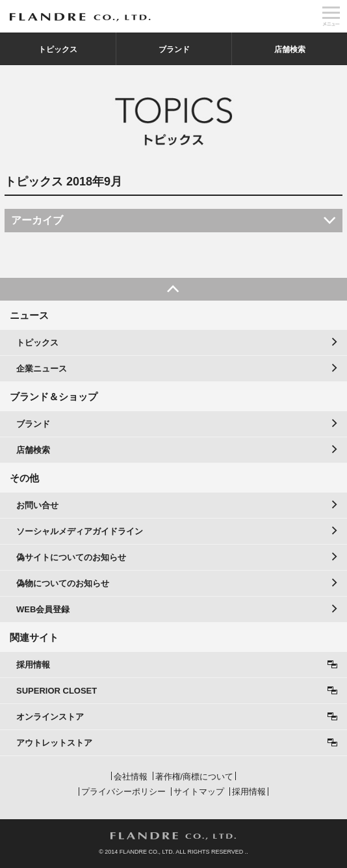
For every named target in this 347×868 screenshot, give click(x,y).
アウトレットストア (54, 743)
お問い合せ (37, 505)
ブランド (174, 49)
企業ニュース (42, 369)
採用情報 (33, 665)
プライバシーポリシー (123, 792)
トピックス (58, 49)
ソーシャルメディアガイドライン (80, 531)
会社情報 (131, 777)
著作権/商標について (195, 777)
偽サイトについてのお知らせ (71, 557)
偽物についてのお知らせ (63, 583)
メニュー (331, 16)
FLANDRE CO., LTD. (173, 836)
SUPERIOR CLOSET (57, 691)
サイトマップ (199, 792)
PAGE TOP (173, 289)
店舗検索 (290, 49)
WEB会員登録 (43, 609)
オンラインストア (50, 717)
